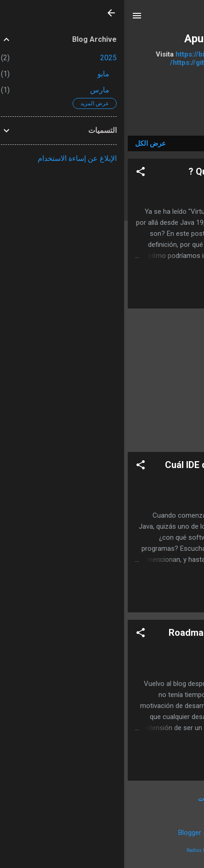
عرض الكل (26, 143)
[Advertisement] (102, 380)
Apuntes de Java (102, 39)
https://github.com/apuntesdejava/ (102, 63)
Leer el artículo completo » (138, 297)
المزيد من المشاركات (102, 799)
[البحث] (191, 19)
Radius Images (79, 850)
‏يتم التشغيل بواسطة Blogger (102, 833)
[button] (17, 173)
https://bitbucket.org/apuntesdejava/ (111, 54)
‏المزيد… (102, 108)
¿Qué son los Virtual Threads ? (129, 171)
